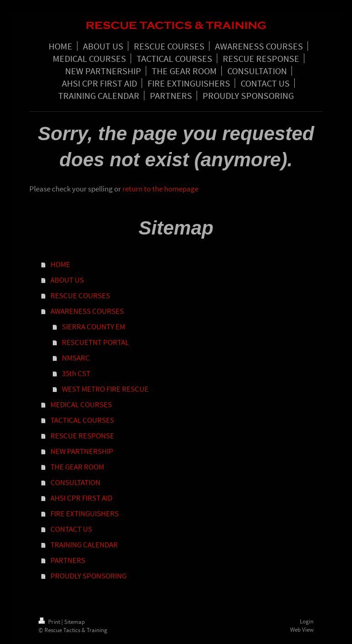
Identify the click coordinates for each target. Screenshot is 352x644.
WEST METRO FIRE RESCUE (105, 389)
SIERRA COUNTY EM (93, 327)
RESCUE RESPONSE (82, 436)
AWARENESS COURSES (87, 311)
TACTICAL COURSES (82, 420)
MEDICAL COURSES (81, 404)
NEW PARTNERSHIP (82, 451)
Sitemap (74, 622)
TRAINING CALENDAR (84, 545)
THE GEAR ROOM (77, 467)
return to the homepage (160, 189)
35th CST (76, 373)
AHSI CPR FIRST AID (81, 498)
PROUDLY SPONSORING (88, 576)
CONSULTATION (75, 482)
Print (50, 622)
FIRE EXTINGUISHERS (85, 513)
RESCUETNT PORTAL (95, 342)
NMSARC (76, 358)
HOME (60, 264)
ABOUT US (67, 280)
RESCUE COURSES (80, 295)
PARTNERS (68, 560)
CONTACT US (71, 529)
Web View (302, 630)
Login (307, 621)
